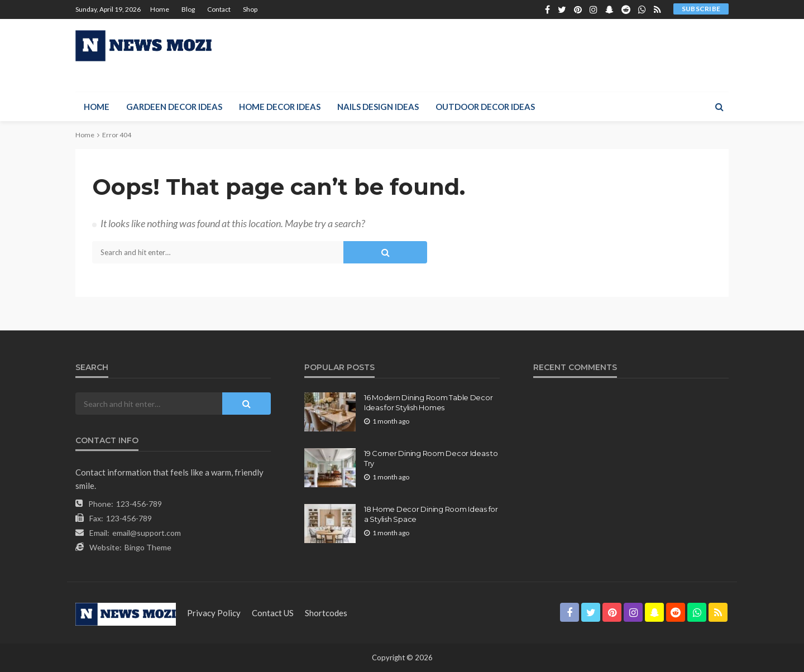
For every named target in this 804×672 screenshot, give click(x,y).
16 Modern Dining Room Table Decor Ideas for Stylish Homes (428, 402)
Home (160, 9)
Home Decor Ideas (280, 107)
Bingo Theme (148, 547)
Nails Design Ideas (378, 107)
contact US (273, 613)
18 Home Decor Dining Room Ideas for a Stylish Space (431, 514)
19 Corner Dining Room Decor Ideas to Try (431, 458)
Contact (219, 9)
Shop (250, 9)
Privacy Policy (214, 613)
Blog (188, 9)
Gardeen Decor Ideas (174, 107)
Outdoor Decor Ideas (485, 107)
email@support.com (147, 533)
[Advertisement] (525, 55)
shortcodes (326, 613)
